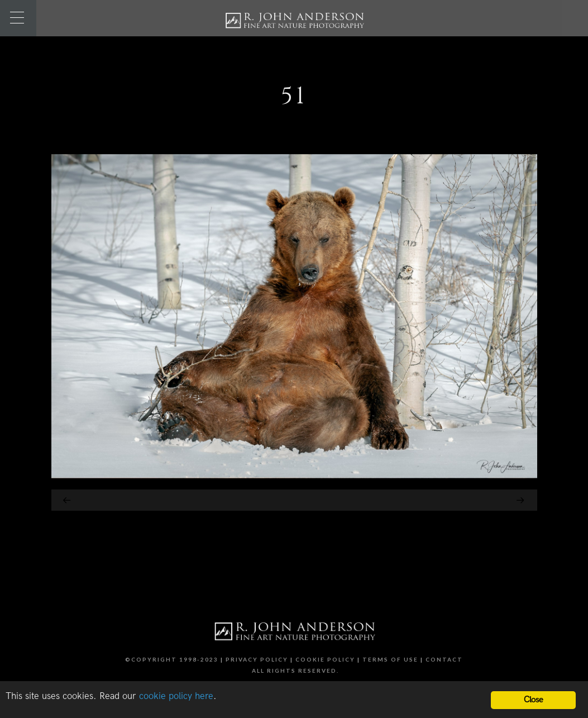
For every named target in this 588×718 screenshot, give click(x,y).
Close (534, 700)
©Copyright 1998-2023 (172, 659)
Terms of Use (390, 659)
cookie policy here (176, 696)
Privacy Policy (257, 659)
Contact (444, 659)
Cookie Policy (325, 659)
